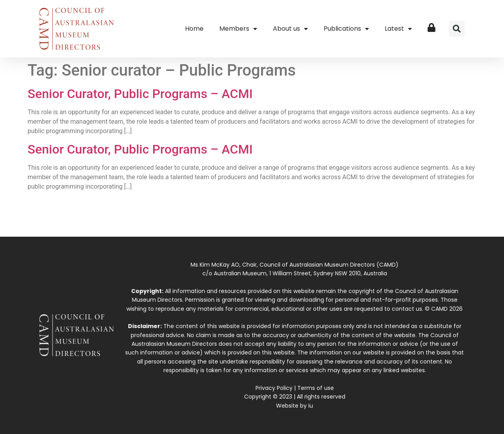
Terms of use (316, 388)
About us (290, 29)
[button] (457, 29)
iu (311, 406)
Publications (346, 29)
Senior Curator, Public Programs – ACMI (140, 94)
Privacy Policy (274, 388)
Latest (398, 29)
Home (194, 29)
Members (238, 29)
